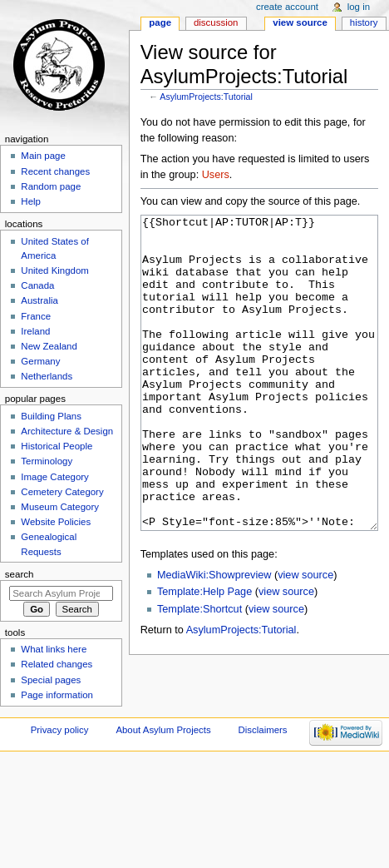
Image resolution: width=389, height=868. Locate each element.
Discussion (216, 22)
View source (300, 22)
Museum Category (60, 507)
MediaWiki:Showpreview (214, 637)
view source (305, 637)
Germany (40, 361)
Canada (37, 285)
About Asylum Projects (163, 742)
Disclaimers (263, 742)
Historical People (57, 446)
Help (31, 201)
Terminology (47, 461)
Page (160, 22)
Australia (39, 300)
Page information (57, 695)
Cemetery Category (62, 492)
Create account (287, 7)
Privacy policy (60, 742)
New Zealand (49, 346)
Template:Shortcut (199, 672)
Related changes (57, 664)
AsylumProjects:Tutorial (206, 97)
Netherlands (47, 376)
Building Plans (51, 416)
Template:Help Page (204, 654)
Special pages (51, 680)
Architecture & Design (67, 431)
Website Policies (56, 522)
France (36, 316)
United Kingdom (55, 270)
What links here (54, 649)
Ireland (35, 331)
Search (20, 574)
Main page (43, 156)
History (364, 22)
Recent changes (55, 171)
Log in (359, 7)
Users (216, 175)
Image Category (55, 477)
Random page (51, 186)
